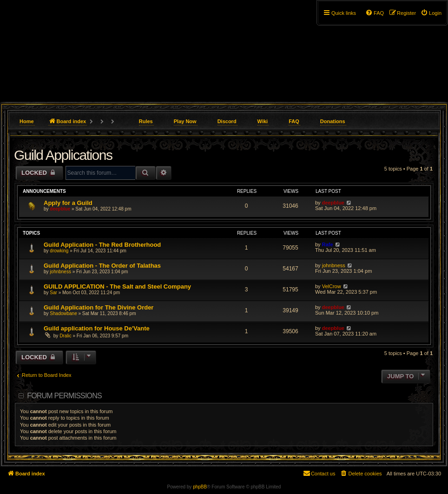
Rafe (328, 244)
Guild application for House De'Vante (97, 328)
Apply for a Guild (68, 203)
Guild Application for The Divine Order (99, 307)
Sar (53, 293)
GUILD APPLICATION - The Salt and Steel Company (117, 287)
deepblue (60, 209)
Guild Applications (63, 155)
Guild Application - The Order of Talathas (102, 266)
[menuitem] (431, 13)
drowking (59, 251)
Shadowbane (63, 313)
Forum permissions (64, 396)
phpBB (200, 487)
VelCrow (332, 286)
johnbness (60, 272)
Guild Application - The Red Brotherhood (102, 245)
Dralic (66, 336)
